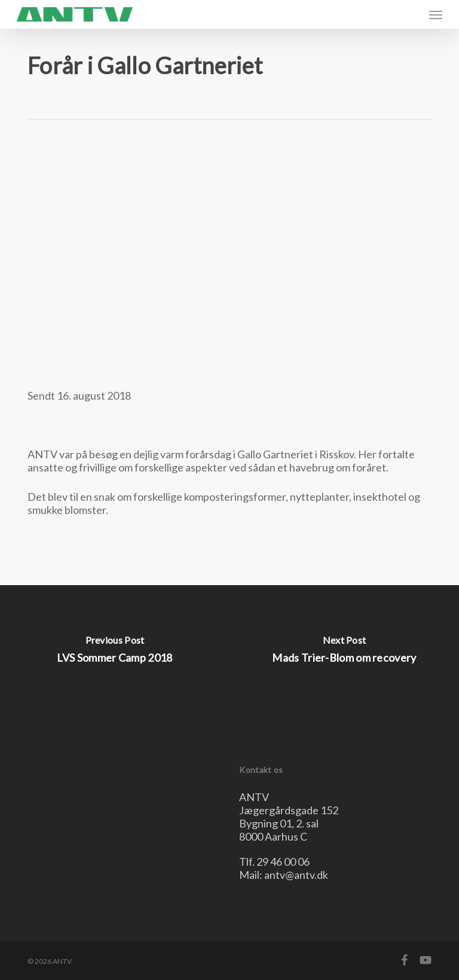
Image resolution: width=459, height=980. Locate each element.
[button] (436, 14)
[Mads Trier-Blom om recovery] (344, 652)
